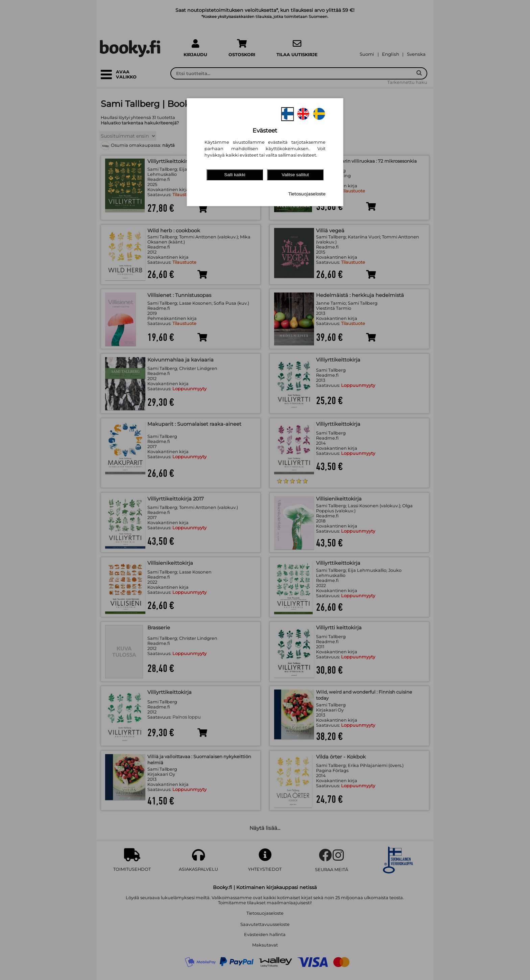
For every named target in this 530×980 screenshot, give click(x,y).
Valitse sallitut (295, 175)
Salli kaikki (235, 175)
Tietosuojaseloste (307, 194)
